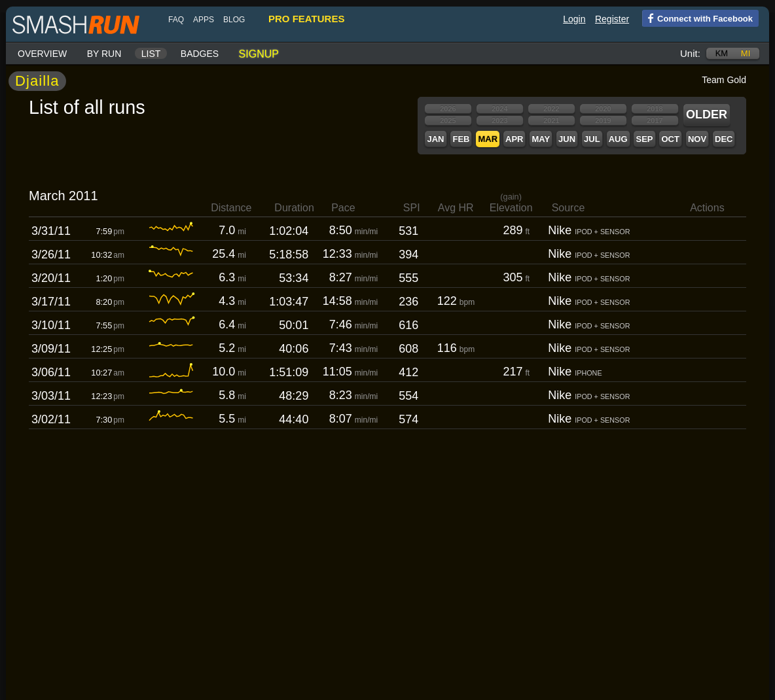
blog (234, 20)
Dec (724, 139)
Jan (435, 139)
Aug (618, 139)
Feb (461, 139)
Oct (670, 139)
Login (574, 19)
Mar (488, 139)
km (722, 53)
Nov (697, 139)
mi (746, 53)
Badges (200, 54)
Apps (204, 20)
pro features (306, 19)
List (151, 54)
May (541, 139)
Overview (42, 54)
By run (104, 54)
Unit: (690, 53)
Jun (567, 139)
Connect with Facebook (697, 18)
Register (612, 19)
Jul (592, 139)
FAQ (176, 20)
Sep (644, 139)
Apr (514, 139)
